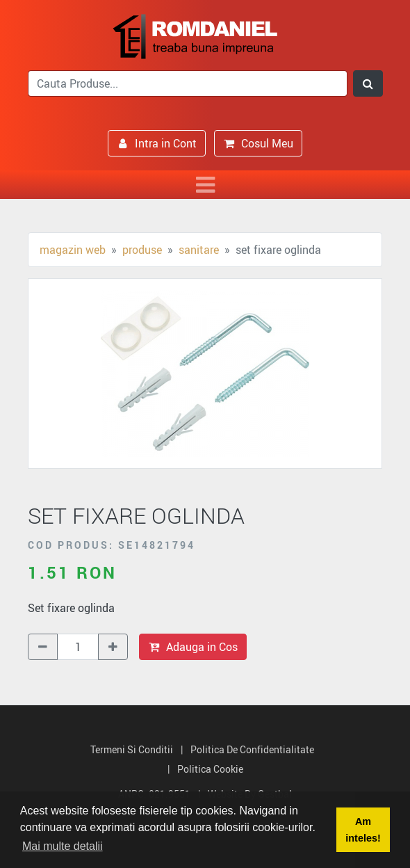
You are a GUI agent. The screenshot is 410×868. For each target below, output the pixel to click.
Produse (142, 250)
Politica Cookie (210, 769)
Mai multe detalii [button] (63, 846)
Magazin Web (73, 250)
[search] (188, 83)
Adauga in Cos (193, 647)
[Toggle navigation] (205, 185)
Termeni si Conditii (132, 749)
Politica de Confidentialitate (252, 749)
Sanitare (199, 250)
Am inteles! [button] (363, 830)
